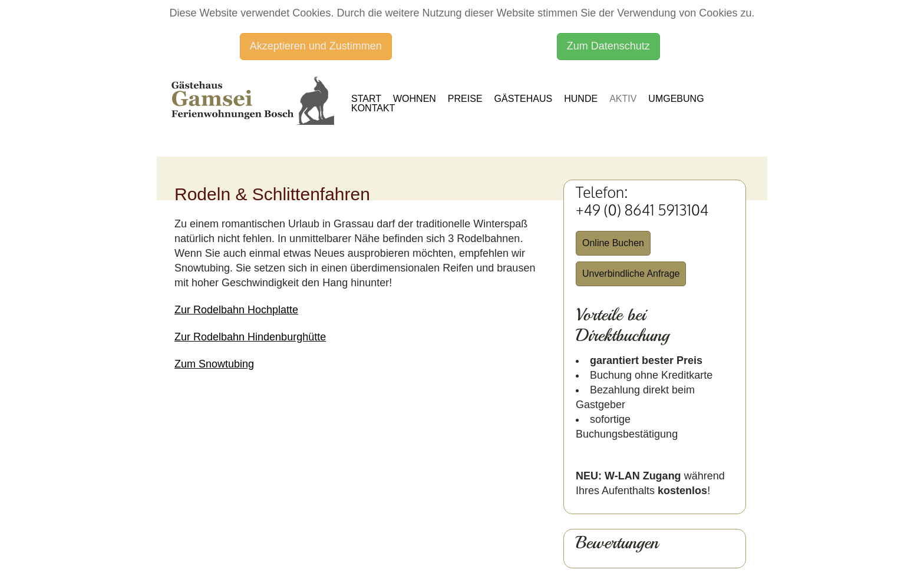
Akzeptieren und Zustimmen (316, 46)
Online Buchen (613, 243)
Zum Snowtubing (214, 364)
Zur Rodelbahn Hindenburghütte (250, 337)
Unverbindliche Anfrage (631, 274)
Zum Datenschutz (608, 46)
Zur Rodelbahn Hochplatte (236, 310)
